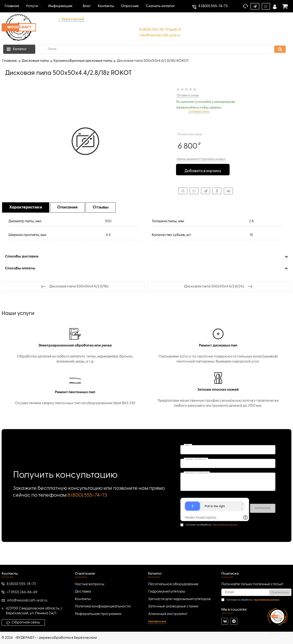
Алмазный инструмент (168, 614)
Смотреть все (157, 622)
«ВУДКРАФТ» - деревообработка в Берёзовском (56, 638)
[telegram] (234, 622)
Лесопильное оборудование (173, 584)
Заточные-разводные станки (173, 607)
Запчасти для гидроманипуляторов (179, 599)
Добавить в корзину (203, 170)
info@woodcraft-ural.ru (160, 35)
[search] (163, 49)
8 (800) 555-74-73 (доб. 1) (160, 30)
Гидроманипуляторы (167, 592)
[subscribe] (256, 593)
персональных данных (225, 525)
